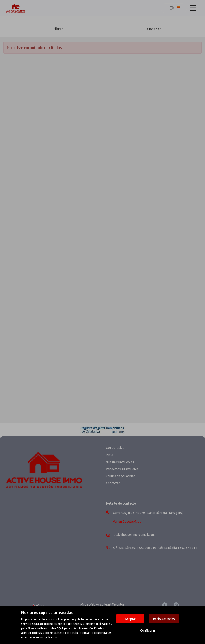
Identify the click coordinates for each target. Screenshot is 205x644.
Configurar (148, 630)
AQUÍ (60, 628)
